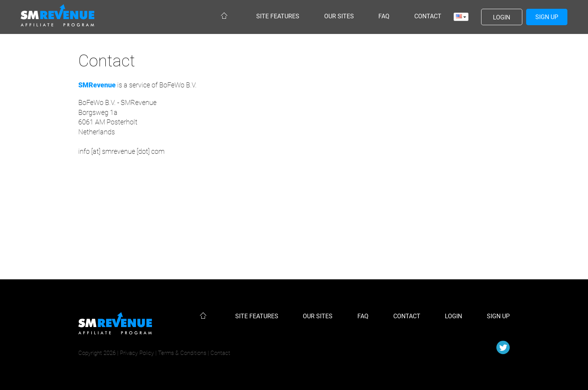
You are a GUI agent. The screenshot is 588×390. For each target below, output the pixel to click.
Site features (278, 16)
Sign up (498, 316)
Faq (384, 16)
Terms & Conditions (182, 353)
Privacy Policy (137, 353)
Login (453, 316)
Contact (428, 16)
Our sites (339, 16)
